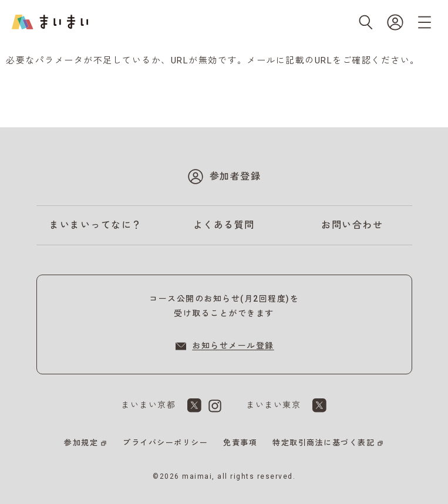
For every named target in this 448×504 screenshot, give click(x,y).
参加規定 (81, 443)
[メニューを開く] (425, 22)
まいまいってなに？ (96, 225)
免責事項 (240, 443)
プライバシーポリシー (165, 443)
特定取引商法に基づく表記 (324, 443)
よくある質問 (224, 225)
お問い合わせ (352, 225)
